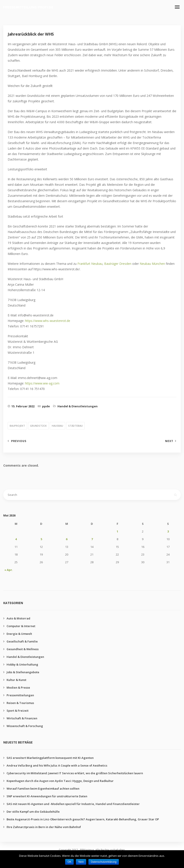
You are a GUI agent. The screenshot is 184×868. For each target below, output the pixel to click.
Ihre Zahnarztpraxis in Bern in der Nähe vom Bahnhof (44, 827)
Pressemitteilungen (20, 695)
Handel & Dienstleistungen (78, 406)
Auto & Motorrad (18, 618)
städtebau (75, 426)
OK (69, 862)
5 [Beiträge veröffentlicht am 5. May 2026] (41, 539)
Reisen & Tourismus (20, 703)
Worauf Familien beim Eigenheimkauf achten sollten (43, 789)
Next (169, 441)
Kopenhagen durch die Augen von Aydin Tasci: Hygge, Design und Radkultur (60, 781)
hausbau (57, 426)
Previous (19, 441)
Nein (81, 862)
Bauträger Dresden (118, 264)
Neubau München (152, 264)
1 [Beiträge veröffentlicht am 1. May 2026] (117, 531)
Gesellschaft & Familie (22, 641)
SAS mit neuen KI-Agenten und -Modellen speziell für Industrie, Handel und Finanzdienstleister (73, 804)
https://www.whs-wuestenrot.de (48, 321)
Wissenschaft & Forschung (25, 726)
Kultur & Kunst (16, 680)
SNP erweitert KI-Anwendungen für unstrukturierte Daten (47, 796)
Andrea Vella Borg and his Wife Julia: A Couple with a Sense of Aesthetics (57, 765)
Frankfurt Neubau (90, 264)
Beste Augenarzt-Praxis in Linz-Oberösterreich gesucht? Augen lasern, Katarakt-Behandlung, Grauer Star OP (83, 819)
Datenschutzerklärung (104, 862)
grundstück (38, 426)
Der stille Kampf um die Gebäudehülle (33, 812)
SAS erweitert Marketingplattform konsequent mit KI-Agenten (50, 758)
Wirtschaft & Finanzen (22, 718)
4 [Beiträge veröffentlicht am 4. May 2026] (16, 539)
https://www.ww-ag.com (42, 383)
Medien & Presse (18, 688)
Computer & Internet (21, 626)
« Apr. (9, 570)
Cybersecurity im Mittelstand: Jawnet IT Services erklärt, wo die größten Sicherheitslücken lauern (75, 773)
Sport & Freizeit (18, 711)
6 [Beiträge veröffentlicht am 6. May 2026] (67, 539)
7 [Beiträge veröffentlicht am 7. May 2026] (92, 539)
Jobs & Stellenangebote (23, 672)
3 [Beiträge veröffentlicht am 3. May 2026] (168, 531)
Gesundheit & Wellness (23, 649)
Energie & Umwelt (19, 634)
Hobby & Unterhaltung (22, 664)
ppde (46, 406)
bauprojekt (17, 426)
